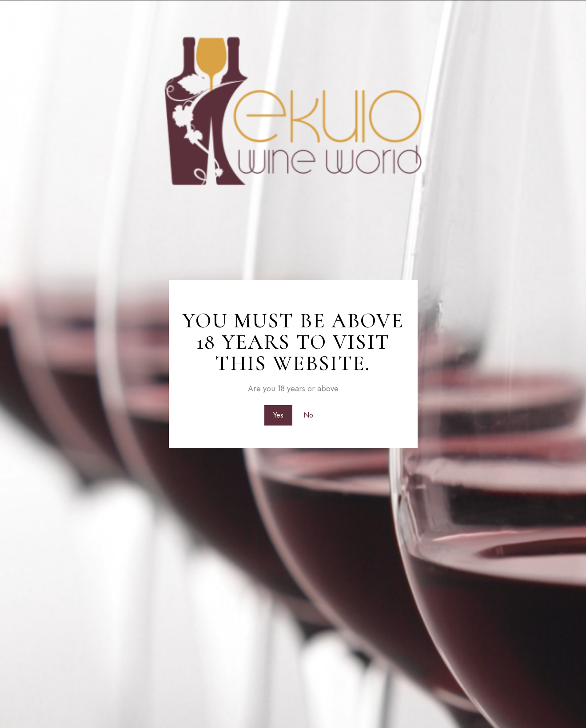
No (309, 415)
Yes (277, 415)
